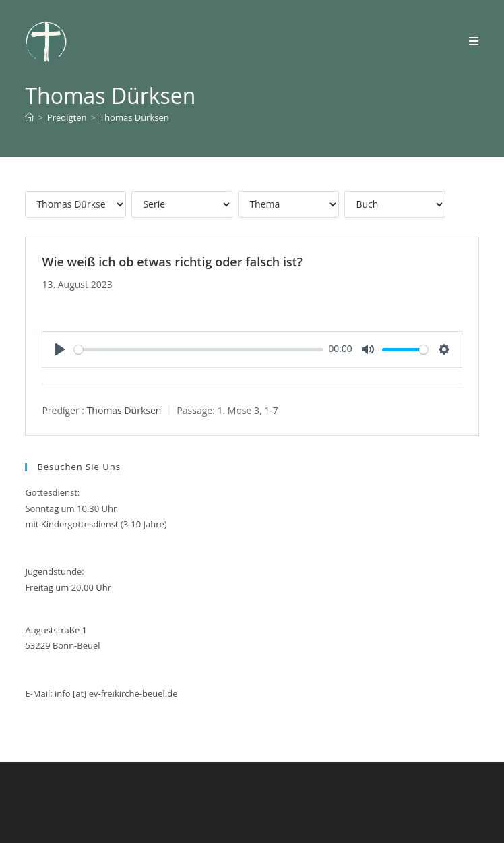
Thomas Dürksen (134, 117)
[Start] (29, 117)
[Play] (60, 349)
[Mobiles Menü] (474, 41)
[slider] (199, 350)
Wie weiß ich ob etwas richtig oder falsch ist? (172, 262)
